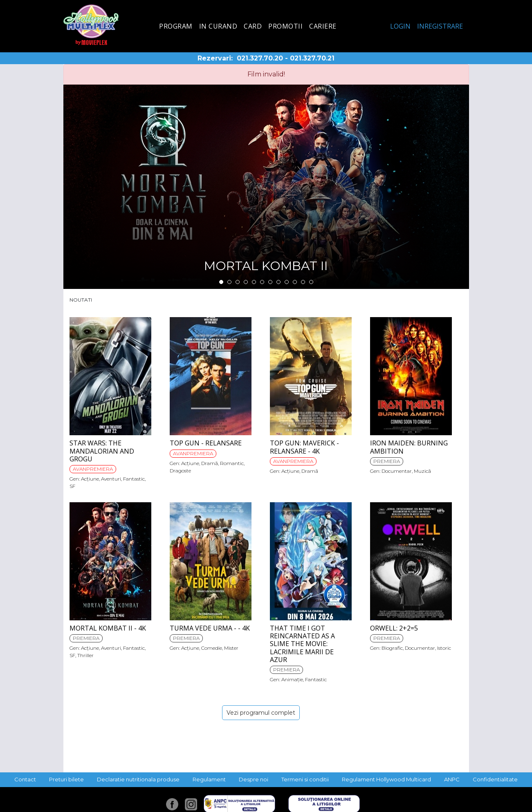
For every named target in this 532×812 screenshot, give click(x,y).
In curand (218, 26)
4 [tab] (246, 282)
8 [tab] (278, 282)
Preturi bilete (66, 779)
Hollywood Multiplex (91, 25)
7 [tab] (270, 282)
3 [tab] (238, 282)
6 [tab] (262, 282)
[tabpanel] (266, 187)
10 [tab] (295, 282)
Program (176, 26)
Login (400, 26)
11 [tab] (303, 282)
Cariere (323, 26)
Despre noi (254, 779)
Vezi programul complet (261, 713)
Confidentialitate (495, 779)
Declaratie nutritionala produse (138, 779)
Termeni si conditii (305, 779)
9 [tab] (287, 282)
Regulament (209, 779)
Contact (25, 779)
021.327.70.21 (312, 58)
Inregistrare (440, 26)
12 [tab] (311, 282)
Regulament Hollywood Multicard (386, 779)
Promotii (285, 26)
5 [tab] (254, 282)
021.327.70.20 (260, 58)
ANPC (452, 779)
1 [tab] (221, 282)
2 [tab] (229, 282)
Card (253, 26)
